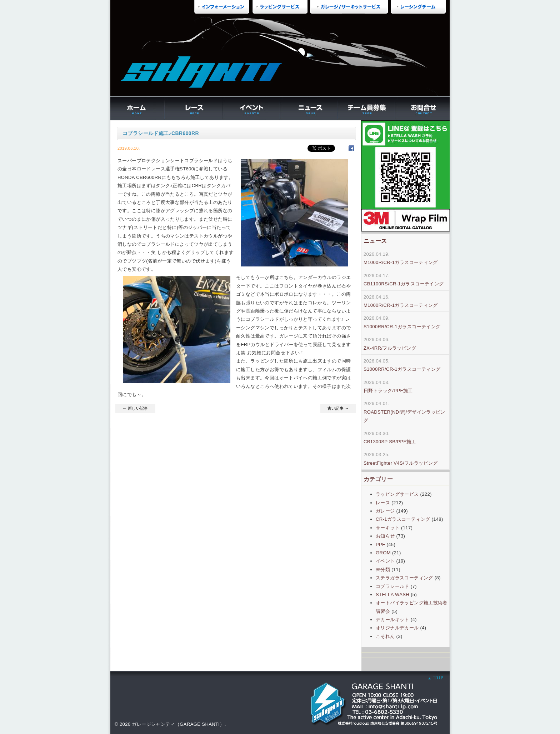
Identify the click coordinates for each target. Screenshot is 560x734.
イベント (385, 561)
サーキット (388, 528)
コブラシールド (392, 586)
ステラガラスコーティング (404, 578)
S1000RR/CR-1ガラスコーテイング (402, 327)
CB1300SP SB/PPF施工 (390, 442)
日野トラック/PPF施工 (388, 391)
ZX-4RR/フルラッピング (390, 348)
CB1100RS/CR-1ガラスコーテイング (404, 284)
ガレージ (385, 511)
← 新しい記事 (135, 408)
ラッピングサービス (397, 494)
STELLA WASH (392, 595)
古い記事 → (338, 408)
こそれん (385, 636)
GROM (383, 553)
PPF (380, 545)
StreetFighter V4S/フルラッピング (401, 463)
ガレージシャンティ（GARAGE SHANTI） (178, 724)
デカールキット (392, 620)
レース (383, 503)
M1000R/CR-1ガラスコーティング (401, 262)
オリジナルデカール (397, 628)
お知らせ (385, 536)
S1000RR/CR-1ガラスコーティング (402, 369)
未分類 (383, 570)
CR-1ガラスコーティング (403, 519)
